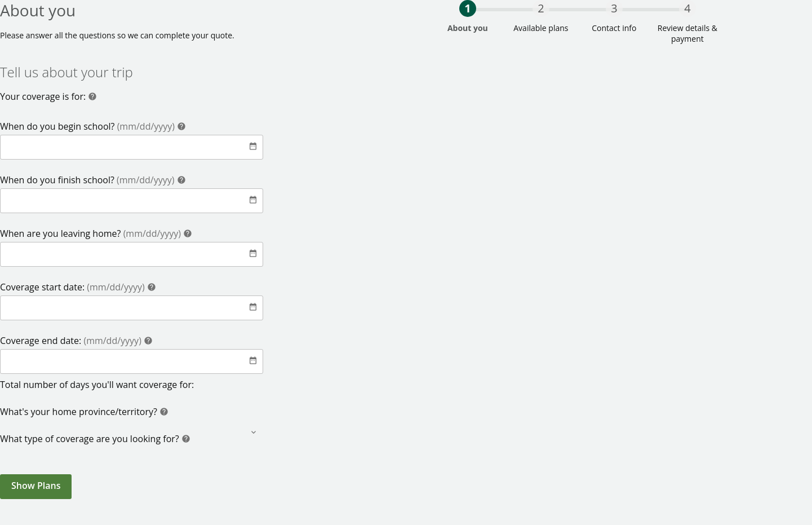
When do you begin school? (88, 126)
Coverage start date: (74, 287)
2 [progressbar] (541, 8)
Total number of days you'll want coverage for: (97, 385)
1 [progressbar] (467, 8)
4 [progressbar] (687, 8)
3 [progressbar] (614, 8)
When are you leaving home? (92, 233)
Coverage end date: (72, 341)
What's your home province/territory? (80, 412)
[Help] (92, 98)
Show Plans (36, 486)
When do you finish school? (88, 180)
